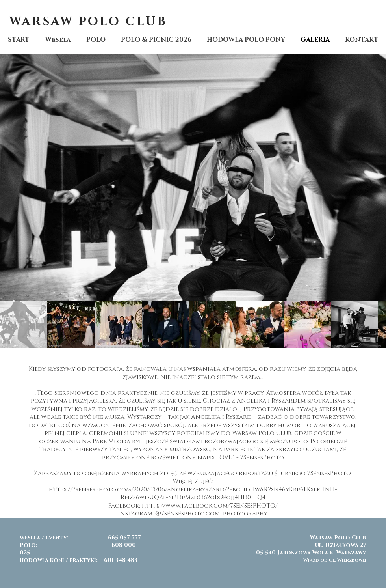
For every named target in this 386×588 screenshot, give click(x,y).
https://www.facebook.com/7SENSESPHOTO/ (210, 506)
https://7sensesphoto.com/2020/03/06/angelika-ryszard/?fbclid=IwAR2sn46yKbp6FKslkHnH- (193, 490)
